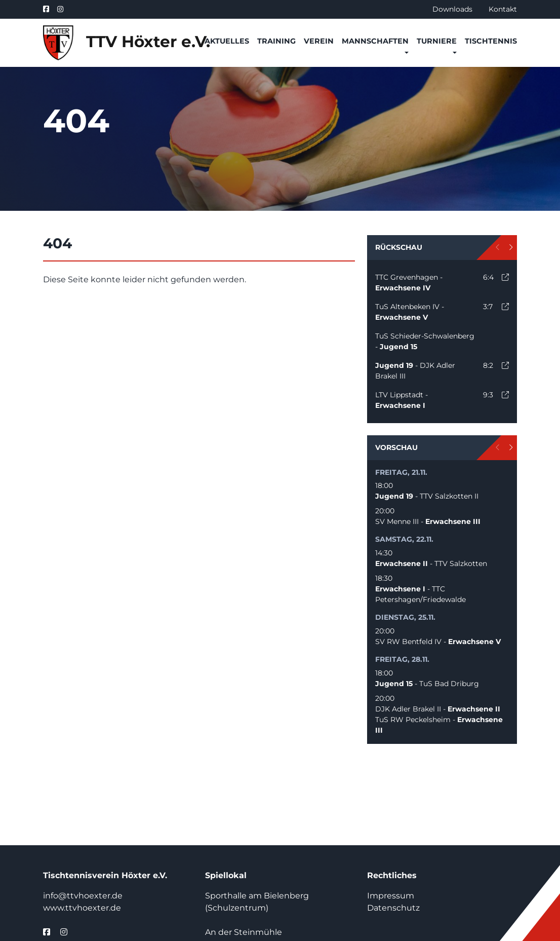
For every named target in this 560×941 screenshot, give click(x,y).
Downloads (452, 9)
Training (276, 41)
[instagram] (60, 9)
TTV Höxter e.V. (118, 43)
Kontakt (503, 9)
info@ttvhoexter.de (83, 896)
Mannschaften (375, 41)
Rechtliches (392, 875)
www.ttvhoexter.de (82, 908)
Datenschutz (393, 908)
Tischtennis (491, 41)
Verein (319, 41)
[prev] (498, 248)
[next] (511, 248)
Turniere (437, 41)
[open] (505, 277)
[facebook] (48, 9)
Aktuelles (227, 41)
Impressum (391, 896)
